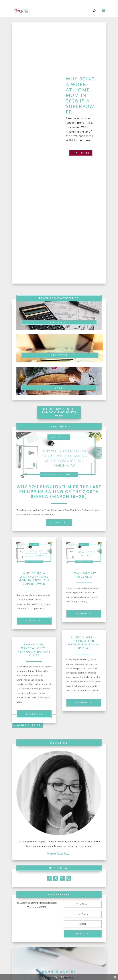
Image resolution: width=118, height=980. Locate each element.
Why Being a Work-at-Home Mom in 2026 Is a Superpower (81, 95)
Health (59, 388)
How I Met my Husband (84, 575)
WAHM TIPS (59, 322)
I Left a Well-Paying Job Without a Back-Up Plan (84, 643)
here (89, 846)
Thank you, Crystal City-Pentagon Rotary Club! (34, 650)
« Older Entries (27, 725)
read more (59, 523)
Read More (81, 153)
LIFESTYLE (60, 355)
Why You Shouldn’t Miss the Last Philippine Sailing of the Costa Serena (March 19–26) (59, 492)
